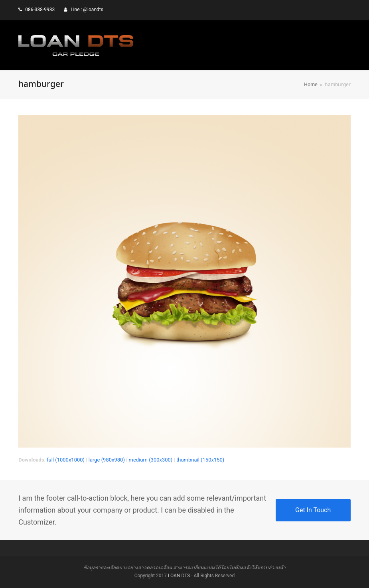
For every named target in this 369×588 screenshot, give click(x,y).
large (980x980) (107, 460)
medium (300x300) (151, 460)
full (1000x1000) (66, 460)
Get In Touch (313, 510)
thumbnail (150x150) (200, 460)
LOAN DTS (179, 576)
